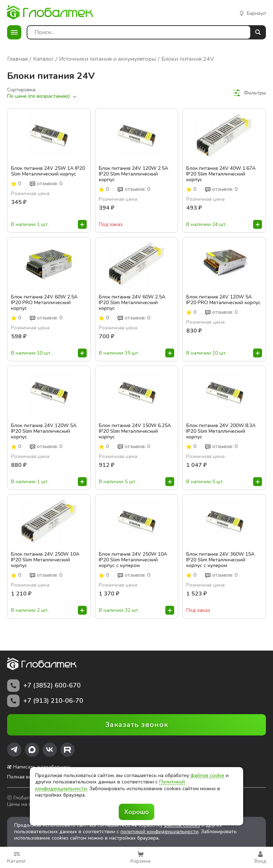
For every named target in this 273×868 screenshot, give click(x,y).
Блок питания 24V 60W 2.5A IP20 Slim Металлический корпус (132, 303)
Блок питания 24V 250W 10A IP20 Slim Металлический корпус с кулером (133, 560)
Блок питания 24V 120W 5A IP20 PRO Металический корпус (223, 300)
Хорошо (136, 812)
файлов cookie (207, 775)
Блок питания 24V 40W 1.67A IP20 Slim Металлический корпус (221, 174)
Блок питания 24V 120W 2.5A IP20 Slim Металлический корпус (133, 174)
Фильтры (250, 93)
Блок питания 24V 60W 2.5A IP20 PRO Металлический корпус (44, 303)
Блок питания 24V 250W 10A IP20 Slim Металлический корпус (45, 560)
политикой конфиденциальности (159, 832)
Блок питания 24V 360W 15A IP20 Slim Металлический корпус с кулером (220, 560)
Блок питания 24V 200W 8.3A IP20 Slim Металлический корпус (221, 431)
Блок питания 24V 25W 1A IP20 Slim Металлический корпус (48, 171)
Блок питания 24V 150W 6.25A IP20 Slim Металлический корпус (135, 431)
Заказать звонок (137, 725)
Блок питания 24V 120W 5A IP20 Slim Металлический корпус (44, 431)
